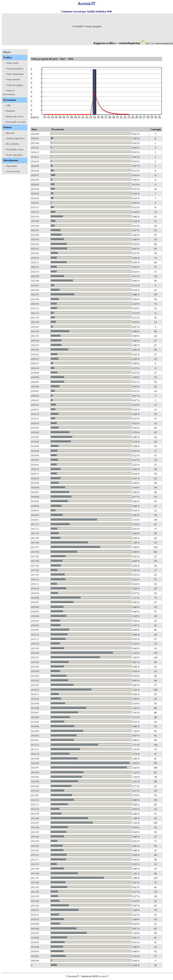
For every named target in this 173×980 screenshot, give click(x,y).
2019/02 (35, 460)
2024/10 (35, 161)
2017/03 (35, 566)
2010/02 (35, 956)
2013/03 (35, 786)
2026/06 (35, 134)
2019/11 (35, 418)
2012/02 (35, 846)
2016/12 (35, 579)
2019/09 (35, 428)
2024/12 (35, 152)
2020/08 (35, 377)
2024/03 (35, 193)
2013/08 (35, 763)
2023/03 (35, 249)
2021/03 (35, 345)
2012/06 (35, 827)
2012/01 (35, 850)
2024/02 (35, 198)
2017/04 (35, 561)
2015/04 (35, 671)
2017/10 (35, 533)
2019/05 (35, 446)
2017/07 (35, 547)
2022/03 (35, 304)
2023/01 (35, 258)
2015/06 (35, 662)
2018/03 (35, 510)
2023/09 (35, 221)
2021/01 (35, 354)
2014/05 (35, 722)
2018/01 (35, 520)
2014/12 (35, 690)
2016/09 (35, 593)
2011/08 (35, 873)
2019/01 (35, 465)
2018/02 (35, 515)
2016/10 (35, 588)
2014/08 (35, 708)
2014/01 (35, 740)
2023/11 (35, 212)
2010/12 (35, 910)
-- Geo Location (12, 171)
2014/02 (35, 736)
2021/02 (35, 350)
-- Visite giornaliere (14, 68)
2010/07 (35, 933)
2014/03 (35, 731)
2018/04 (35, 506)
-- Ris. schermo (12, 144)
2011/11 (35, 860)
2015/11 (35, 639)
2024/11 (35, 157)
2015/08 (35, 653)
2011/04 (35, 892)
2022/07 (35, 285)
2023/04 (35, 244)
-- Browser (9, 133)
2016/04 (35, 616)
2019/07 (35, 437)
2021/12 (35, 308)
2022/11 (35, 267)
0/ (32, 965)
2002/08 (35, 961)
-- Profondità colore (14, 149)
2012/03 (35, 841)
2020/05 (35, 391)
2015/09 (35, 648)
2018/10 (35, 478)
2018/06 (35, 497)
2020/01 (35, 409)
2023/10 (35, 216)
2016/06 (35, 607)
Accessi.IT (103, 976)
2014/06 (35, 717)
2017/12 (35, 524)
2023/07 (35, 230)
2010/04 (35, 947)
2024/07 (35, 175)
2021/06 (35, 331)
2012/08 (35, 818)
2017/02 (35, 570)
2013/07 (35, 768)
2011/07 (35, 878)
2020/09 (35, 373)
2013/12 (35, 745)
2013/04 (35, 781)
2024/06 (35, 180)
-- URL (8, 105)
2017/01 (35, 575)
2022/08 (35, 281)
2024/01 (35, 203)
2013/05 (35, 777)
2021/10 (35, 317)
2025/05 (35, 138)
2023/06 (35, 235)
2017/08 (35, 543)
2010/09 (35, 924)
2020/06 (35, 386)
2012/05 (35, 832)
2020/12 (35, 359)
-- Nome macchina (13, 155)
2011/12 (35, 855)
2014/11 (35, 694)
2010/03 (35, 951)
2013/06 (35, 772)
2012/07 (35, 823)
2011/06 (35, 882)
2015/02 (35, 680)
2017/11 (35, 529)
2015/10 (35, 644)
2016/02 (35, 625)
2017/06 (35, 552)
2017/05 (35, 556)
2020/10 (35, 368)
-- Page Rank (10, 166)
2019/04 (35, 451)
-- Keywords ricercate (15, 122)
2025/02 (35, 148)
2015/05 (35, 667)
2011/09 (35, 869)
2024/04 (35, 189)
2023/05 (35, 239)
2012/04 (35, 837)
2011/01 (35, 905)
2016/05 (35, 611)
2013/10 (35, 754)
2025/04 (35, 143)
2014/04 (35, 726)
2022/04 (35, 299)
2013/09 (35, 759)
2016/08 (35, 598)
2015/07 (35, 657)
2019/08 (35, 432)
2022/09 (35, 276)
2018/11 (35, 474)
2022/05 (35, 294)
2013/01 (35, 795)
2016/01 (35, 630)
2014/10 (35, 699)
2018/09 (35, 483)
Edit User (150, 43)
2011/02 (35, 901)
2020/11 (35, 363)
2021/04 (35, 341)
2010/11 (35, 915)
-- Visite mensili (12, 79)
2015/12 (35, 635)
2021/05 (35, 336)
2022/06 (35, 290)
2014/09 (35, 703)
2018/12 (35, 469)
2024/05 (35, 184)
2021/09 (35, 322)
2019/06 (35, 442)
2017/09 (35, 538)
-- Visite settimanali (14, 74)
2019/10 (35, 423)
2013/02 (35, 791)
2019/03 (35, 455)
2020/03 (35, 400)
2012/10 (35, 809)
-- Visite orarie (11, 63)
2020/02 (35, 405)
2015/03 (35, 676)
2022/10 (35, 272)
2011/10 (35, 864)
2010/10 (35, 919)
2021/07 (35, 327)
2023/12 (35, 207)
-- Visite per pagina (14, 85)
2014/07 (35, 712)
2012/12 (35, 800)
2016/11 (35, 584)
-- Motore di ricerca (14, 116)
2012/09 (35, 814)
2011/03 (35, 896)
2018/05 (35, 501)
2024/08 (35, 171)
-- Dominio (10, 111)
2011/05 (35, 887)
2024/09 (35, 166)
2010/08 (35, 928)
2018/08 (35, 487)
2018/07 (35, 492)
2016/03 (35, 621)
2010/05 (35, 942)
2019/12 (35, 414)
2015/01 (35, 685)
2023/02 (35, 253)
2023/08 (35, 226)
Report (7, 52)
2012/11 (35, 804)
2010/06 (35, 938)
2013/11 (35, 749)
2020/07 (35, 382)
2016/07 (35, 602)
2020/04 (35, 396)
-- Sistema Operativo (14, 138)
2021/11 (35, 313)
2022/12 (35, 262)
